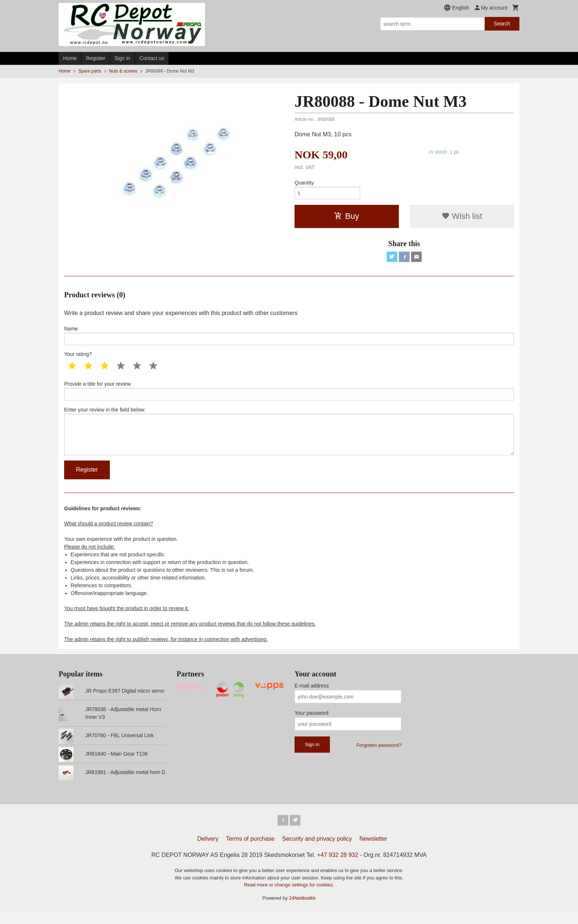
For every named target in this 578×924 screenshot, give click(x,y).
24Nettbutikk (302, 909)
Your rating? (78, 358)
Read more (257, 896)
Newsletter (373, 850)
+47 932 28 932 (338, 866)
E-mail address (312, 696)
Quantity (304, 183)
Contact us (152, 58)
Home (70, 58)
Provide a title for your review (289, 396)
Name (289, 339)
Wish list (462, 218)
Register (95, 58)
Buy (347, 218)
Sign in (123, 58)
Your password (311, 723)
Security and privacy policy (317, 850)
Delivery (208, 850)
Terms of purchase (250, 850)
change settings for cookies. (304, 896)
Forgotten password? (379, 755)
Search (502, 24)
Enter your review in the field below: (289, 439)
